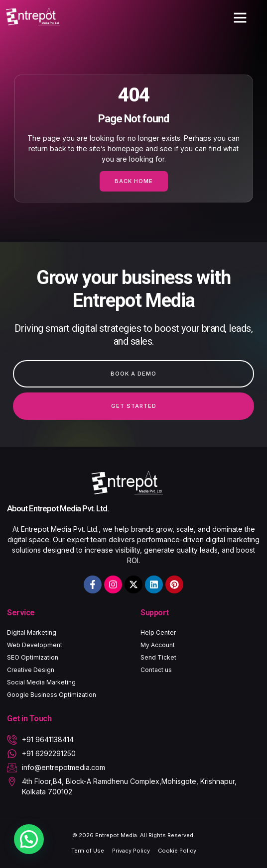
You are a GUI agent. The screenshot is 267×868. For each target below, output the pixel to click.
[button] (240, 17)
